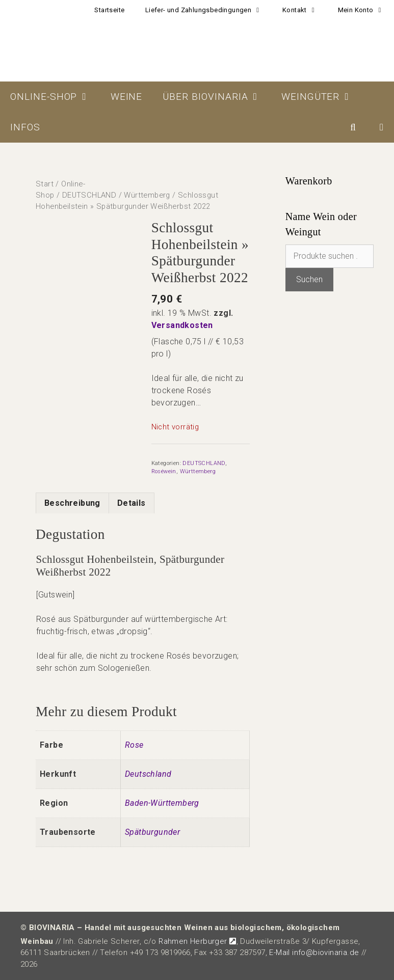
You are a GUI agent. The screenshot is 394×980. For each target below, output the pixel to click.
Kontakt (305, 10)
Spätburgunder (152, 832)
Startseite (109, 10)
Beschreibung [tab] (72, 503)
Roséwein (164, 471)
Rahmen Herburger (197, 941)
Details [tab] (132, 503)
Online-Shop (55, 97)
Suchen (309, 279)
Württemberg (147, 195)
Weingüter (322, 97)
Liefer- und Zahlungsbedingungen (209, 10)
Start (45, 184)
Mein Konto (366, 10)
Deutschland (148, 774)
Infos (25, 127)
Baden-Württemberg (162, 803)
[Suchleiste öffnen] (353, 127)
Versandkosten (182, 325)
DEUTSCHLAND (89, 195)
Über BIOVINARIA (217, 97)
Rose (134, 745)
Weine (127, 97)
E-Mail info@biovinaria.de (314, 952)
